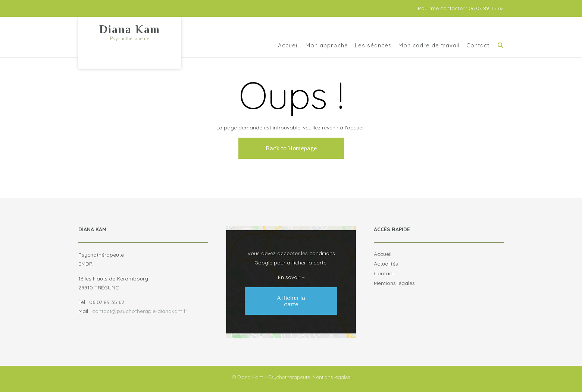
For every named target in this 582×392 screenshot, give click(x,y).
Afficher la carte (291, 301)
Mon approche (327, 46)
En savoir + (291, 277)
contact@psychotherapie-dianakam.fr (140, 311)
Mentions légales (394, 283)
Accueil (288, 46)
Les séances (373, 46)
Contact (478, 46)
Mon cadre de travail (429, 46)
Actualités (386, 264)
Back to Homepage (291, 148)
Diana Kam (130, 29)
